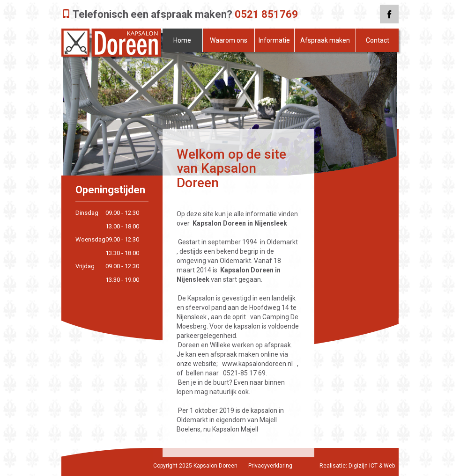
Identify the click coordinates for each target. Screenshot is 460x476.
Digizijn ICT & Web (372, 466)
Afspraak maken (325, 40)
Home (182, 40)
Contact (378, 40)
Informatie (274, 40)
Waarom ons (229, 40)
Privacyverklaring (270, 466)
